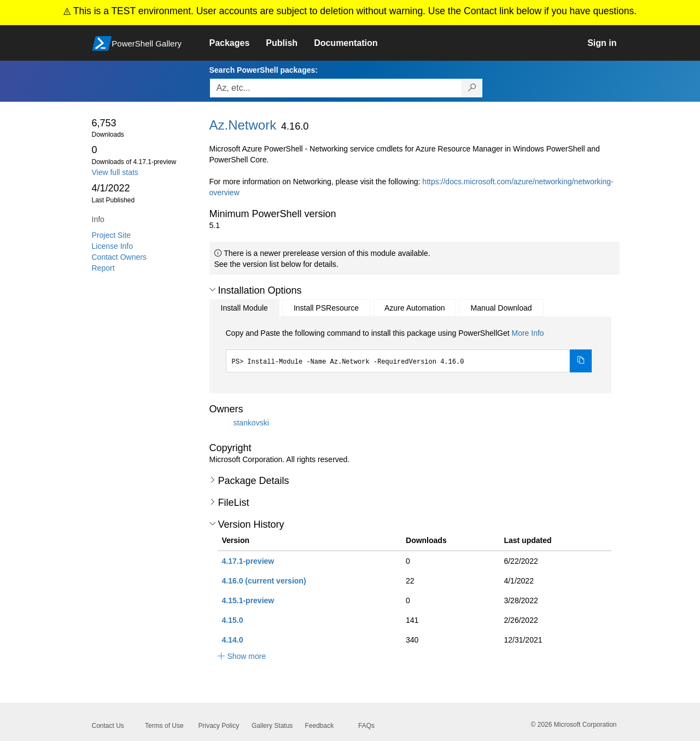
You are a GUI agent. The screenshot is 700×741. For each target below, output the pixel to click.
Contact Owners (119, 257)
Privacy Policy (219, 726)
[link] (238, 43)
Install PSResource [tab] (326, 308)
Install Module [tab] (244, 308)
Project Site (112, 235)
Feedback (320, 726)
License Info (113, 246)
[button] (212, 290)
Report (103, 268)
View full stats (115, 172)
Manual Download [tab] (501, 308)
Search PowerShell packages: (264, 70)
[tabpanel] (409, 350)
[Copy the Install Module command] (581, 361)
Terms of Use (164, 726)
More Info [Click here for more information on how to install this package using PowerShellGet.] (527, 333)
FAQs (366, 726)
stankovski (251, 423)
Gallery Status (272, 726)
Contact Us (108, 726)
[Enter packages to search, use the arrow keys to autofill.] (336, 88)
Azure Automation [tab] (415, 308)
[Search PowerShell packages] (472, 88)
